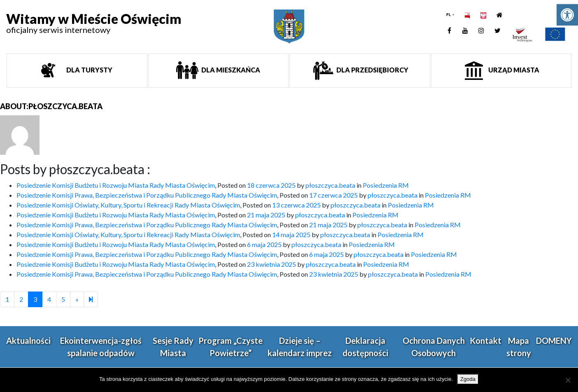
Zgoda (468, 379)
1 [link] (7, 299)
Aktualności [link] (28, 341)
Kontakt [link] (486, 341)
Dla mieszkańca (230, 70)
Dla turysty (89, 70)
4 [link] (49, 299)
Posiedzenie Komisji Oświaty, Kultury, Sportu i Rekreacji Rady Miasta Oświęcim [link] (128, 205)
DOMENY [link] (554, 341)
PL (449, 15)
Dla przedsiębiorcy (372, 70)
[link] (567, 15)
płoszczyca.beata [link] (330, 185)
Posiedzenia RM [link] (386, 185)
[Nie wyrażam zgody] (568, 380)
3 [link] (35, 299)
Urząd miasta (513, 70)
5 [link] (63, 299)
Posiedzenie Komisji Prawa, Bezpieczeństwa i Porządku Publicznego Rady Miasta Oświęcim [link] (147, 195)
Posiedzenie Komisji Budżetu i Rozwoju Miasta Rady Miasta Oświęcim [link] (116, 185)
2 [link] (21, 299)
